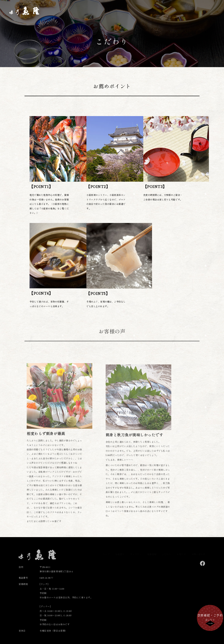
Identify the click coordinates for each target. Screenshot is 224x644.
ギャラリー (138, 9)
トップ (104, 9)
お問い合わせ (208, 9)
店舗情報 (156, 9)
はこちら (210, 617)
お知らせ (189, 9)
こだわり (172, 9)
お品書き (120, 9)
